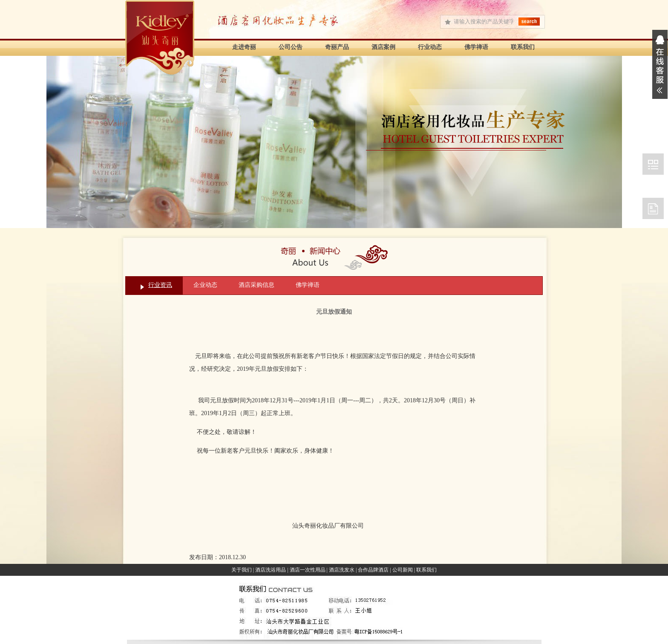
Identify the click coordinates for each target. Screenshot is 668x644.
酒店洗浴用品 (271, 570)
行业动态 (430, 47)
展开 (660, 64)
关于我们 (242, 570)
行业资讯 (160, 285)
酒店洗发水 (342, 570)
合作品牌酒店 (373, 570)
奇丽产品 (337, 47)
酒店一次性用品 (308, 570)
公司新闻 (403, 570)
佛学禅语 (476, 47)
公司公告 (291, 47)
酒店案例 (383, 47)
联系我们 (523, 47)
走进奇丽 (244, 47)
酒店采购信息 (256, 285)
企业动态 (205, 285)
